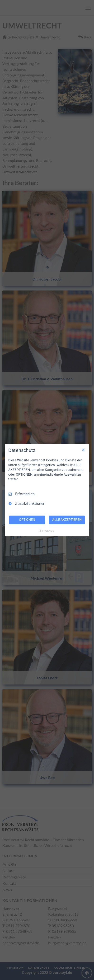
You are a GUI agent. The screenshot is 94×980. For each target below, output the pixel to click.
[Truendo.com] (47, 531)
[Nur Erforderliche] (83, 450)
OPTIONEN (27, 520)
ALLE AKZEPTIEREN (67, 520)
